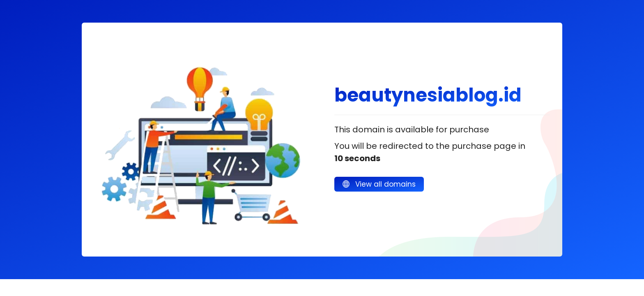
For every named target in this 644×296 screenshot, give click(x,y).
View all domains (379, 184)
